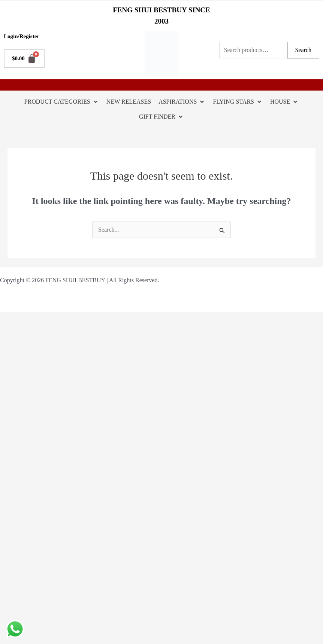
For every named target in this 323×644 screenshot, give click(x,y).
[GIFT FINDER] (161, 117)
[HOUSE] (284, 102)
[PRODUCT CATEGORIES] (62, 102)
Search (303, 50)
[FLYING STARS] (238, 102)
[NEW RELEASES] (129, 102)
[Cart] (24, 59)
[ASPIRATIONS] (182, 102)
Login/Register (22, 36)
